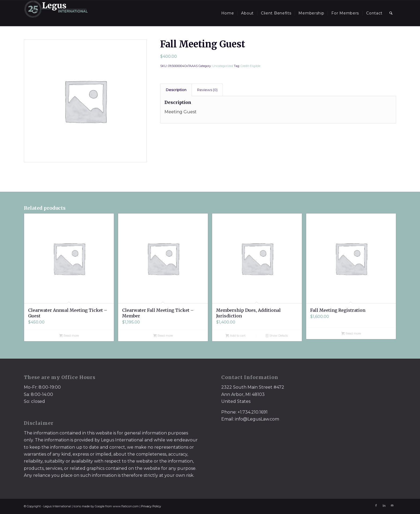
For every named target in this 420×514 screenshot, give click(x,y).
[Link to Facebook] (376, 505)
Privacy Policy (151, 506)
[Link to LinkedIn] (384, 505)
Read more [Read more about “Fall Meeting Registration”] (351, 333)
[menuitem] (228, 13)
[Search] (391, 13)
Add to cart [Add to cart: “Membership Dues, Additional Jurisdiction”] (235, 336)
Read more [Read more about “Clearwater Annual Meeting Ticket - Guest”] (69, 336)
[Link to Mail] (392, 505)
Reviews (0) (207, 90)
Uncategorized (223, 66)
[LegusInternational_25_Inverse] (56, 13)
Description (176, 90)
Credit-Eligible (250, 66)
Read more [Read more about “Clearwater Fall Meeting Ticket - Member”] (163, 336)
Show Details (277, 336)
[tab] (176, 90)
